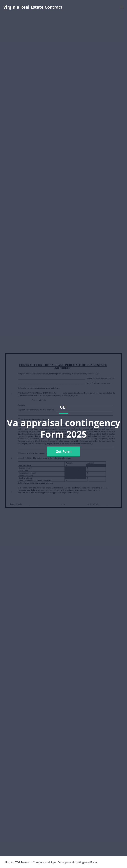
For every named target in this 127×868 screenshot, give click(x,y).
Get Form (64, 451)
